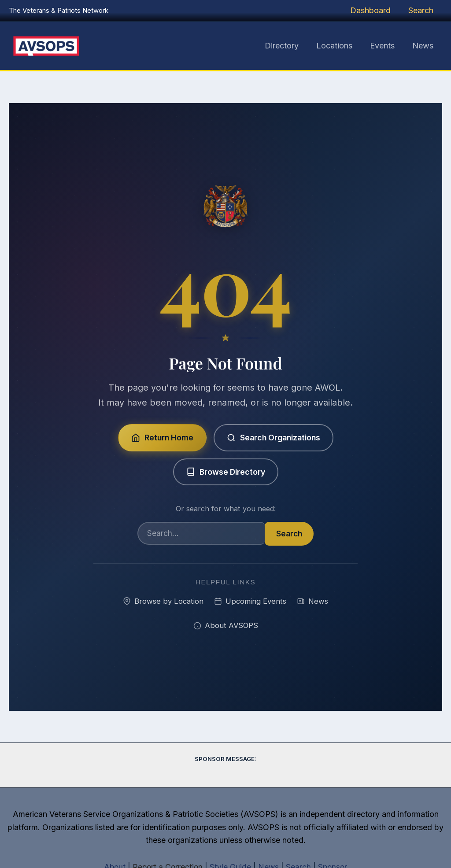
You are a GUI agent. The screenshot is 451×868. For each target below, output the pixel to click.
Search (422, 10)
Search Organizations (274, 437)
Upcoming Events (250, 601)
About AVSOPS (226, 626)
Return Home (160, 437)
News (424, 46)
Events (385, 46)
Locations (339, 46)
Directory (288, 46)
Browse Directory (225, 471)
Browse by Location (162, 601)
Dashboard (373, 10)
